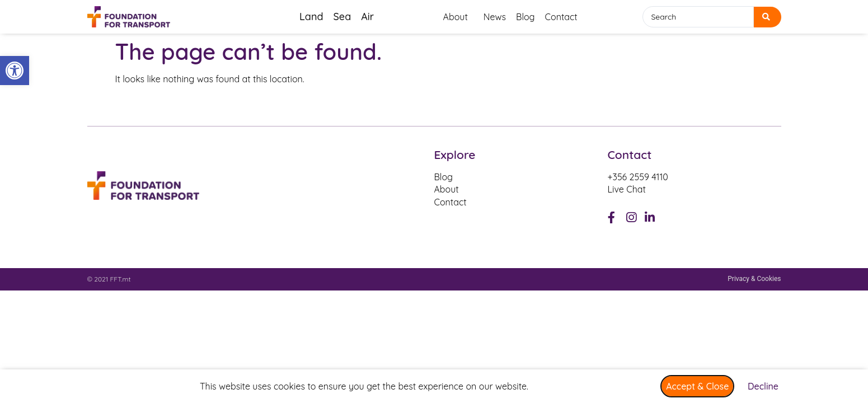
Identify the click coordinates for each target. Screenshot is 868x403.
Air (367, 17)
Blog (526, 17)
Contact (561, 17)
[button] (15, 71)
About (458, 17)
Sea (342, 17)
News (495, 17)
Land (311, 17)
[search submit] (768, 17)
